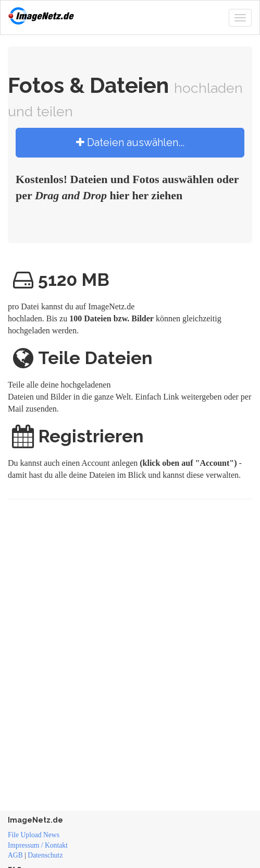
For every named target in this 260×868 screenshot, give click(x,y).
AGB (15, 855)
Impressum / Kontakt (38, 845)
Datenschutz (45, 855)
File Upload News (34, 835)
